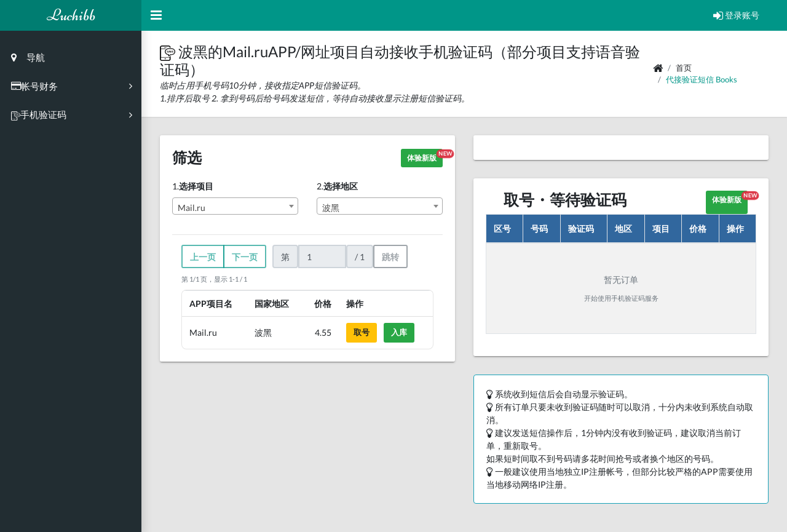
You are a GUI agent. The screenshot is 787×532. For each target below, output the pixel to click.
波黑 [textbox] (331, 208)
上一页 (203, 257)
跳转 (390, 257)
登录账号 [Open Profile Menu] (736, 15)
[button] (169, 51)
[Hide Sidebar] (156, 15)
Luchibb (71, 15)
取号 (362, 332)
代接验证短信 (690, 79)
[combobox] (235, 206)
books (726, 79)
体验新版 (425, 156)
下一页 (245, 257)
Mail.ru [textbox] (192, 208)
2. (337, 186)
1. (193, 186)
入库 (399, 332)
